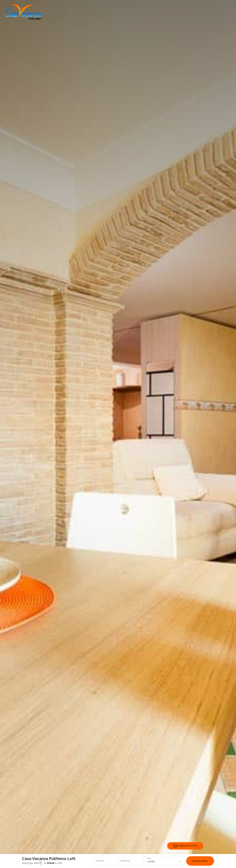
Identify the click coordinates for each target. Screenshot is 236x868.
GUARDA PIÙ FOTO (185, 846)
